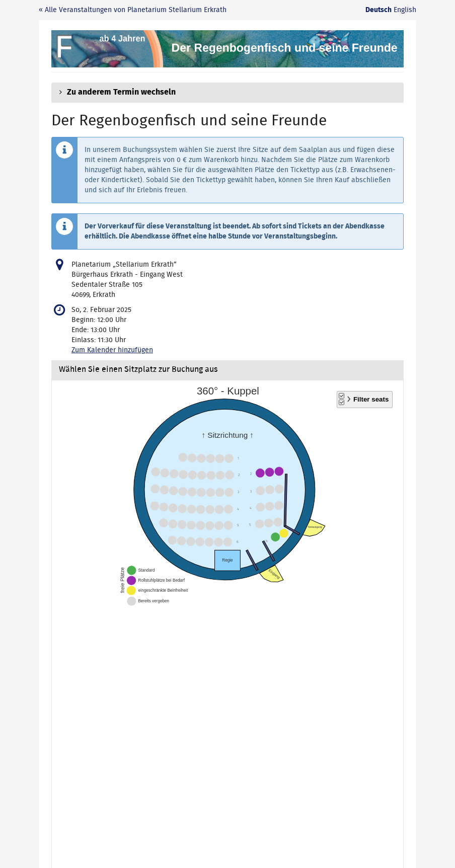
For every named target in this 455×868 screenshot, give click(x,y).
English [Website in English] (405, 10)
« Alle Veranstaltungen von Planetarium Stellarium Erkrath (133, 10)
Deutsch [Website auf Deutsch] (378, 10)
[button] (227, 93)
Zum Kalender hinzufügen (112, 350)
